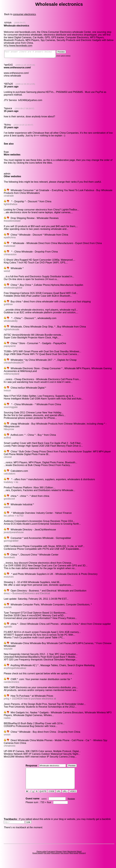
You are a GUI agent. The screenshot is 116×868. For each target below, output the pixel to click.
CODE (52, 797)
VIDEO (73, 797)
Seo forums (65, 859)
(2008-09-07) (20, 23)
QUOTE (43, 797)
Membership (72, 857)
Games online (42, 857)
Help (65, 857)
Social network (38, 859)
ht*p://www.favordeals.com (18, 46)
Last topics (51, 857)
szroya (8, 22)
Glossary (59, 857)
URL (59, 797)
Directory (82, 859)
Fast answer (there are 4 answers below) (33, 55)
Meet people (74, 859)
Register (71, 804)
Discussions (55, 859)
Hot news (47, 859)
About (79, 857)
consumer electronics (24, 14)
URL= (65, 797)
